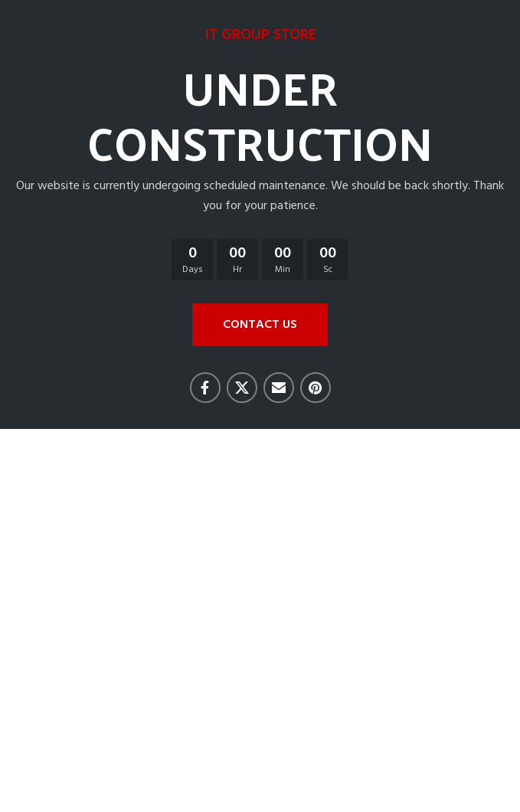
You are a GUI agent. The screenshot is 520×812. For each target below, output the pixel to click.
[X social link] (242, 388)
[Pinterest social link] (316, 388)
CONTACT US (260, 325)
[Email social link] (279, 388)
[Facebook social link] (205, 388)
